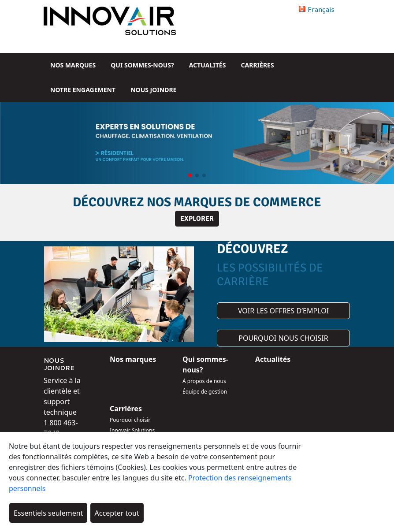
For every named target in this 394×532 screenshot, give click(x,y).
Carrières (258, 65)
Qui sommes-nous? (142, 65)
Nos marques (73, 65)
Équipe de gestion (205, 392)
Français (321, 9)
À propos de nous (204, 381)
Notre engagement (83, 90)
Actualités (208, 65)
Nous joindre (153, 90)
